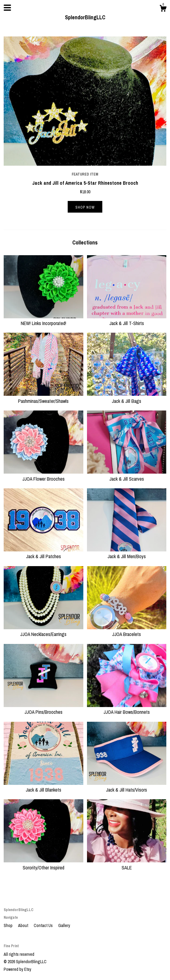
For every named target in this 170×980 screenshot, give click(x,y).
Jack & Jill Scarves (127, 475)
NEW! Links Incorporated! (43, 320)
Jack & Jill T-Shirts (127, 320)
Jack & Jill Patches (43, 553)
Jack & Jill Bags (127, 397)
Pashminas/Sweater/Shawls (43, 397)
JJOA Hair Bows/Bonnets (127, 709)
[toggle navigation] (7, 8)
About (24, 925)
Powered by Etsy (17, 969)
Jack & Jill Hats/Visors (127, 786)
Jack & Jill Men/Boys (127, 553)
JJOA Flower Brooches (43, 475)
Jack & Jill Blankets (43, 786)
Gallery (64, 925)
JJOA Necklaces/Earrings (43, 631)
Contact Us (44, 925)
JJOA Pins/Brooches (43, 709)
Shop (9, 925)
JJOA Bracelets (127, 631)
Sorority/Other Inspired (43, 864)
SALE (127, 864)
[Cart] (163, 9)
